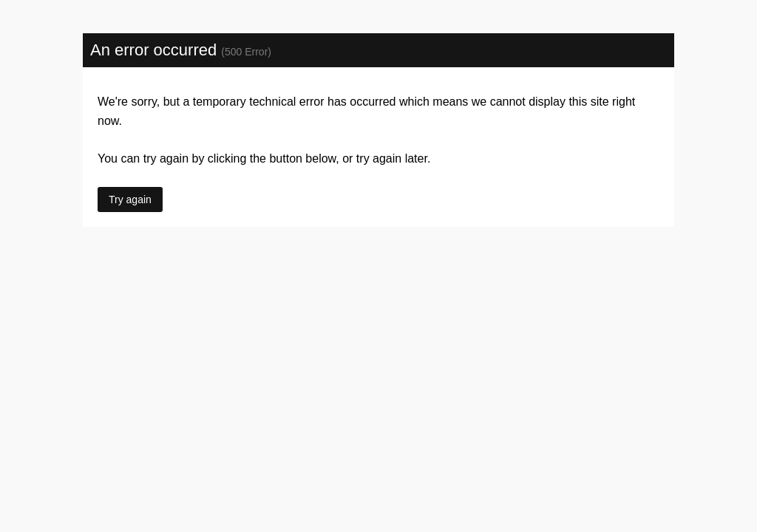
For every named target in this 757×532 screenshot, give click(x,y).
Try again (130, 199)
